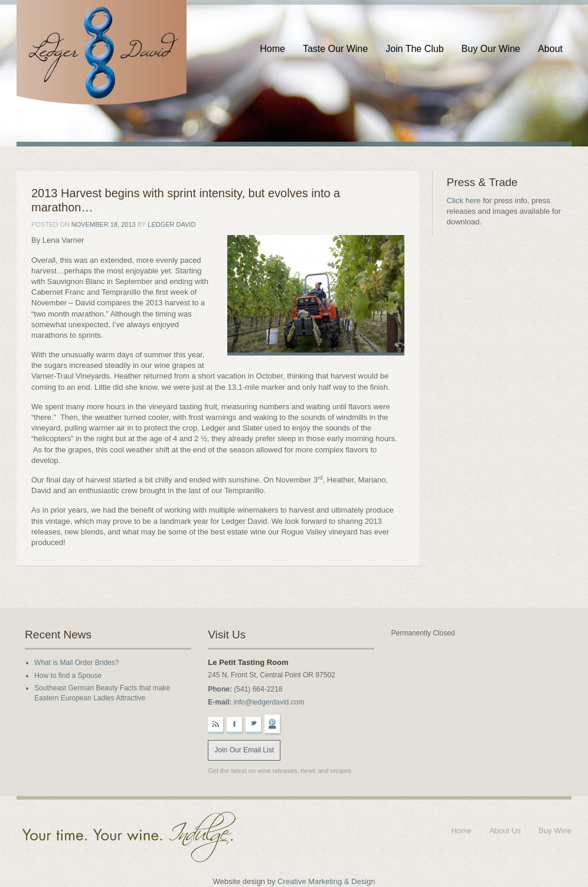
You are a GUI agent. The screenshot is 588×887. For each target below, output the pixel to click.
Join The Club (414, 49)
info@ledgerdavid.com (269, 702)
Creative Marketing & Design (326, 881)
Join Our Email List (244, 750)
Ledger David (171, 224)
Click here (464, 200)
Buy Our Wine (491, 49)
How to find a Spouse (68, 676)
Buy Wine (555, 831)
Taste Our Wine (335, 49)
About (550, 49)
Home (272, 49)
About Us (505, 831)
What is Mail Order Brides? (76, 663)
